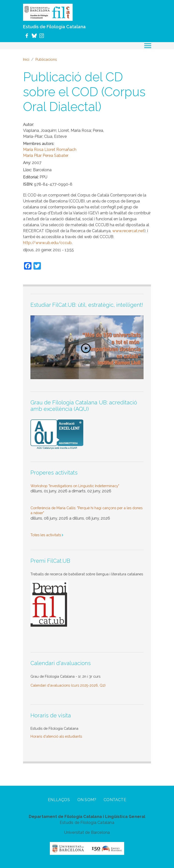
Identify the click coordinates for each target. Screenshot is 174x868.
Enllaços (59, 800)
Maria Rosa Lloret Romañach (50, 150)
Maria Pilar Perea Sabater (46, 155)
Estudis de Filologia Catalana (54, 27)
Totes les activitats (46, 535)
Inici (26, 59)
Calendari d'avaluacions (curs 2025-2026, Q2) (68, 685)
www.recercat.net (128, 231)
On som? (87, 800)
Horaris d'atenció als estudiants (56, 736)
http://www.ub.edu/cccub (47, 243)
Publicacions (46, 59)
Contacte (115, 800)
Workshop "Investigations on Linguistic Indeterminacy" (75, 486)
